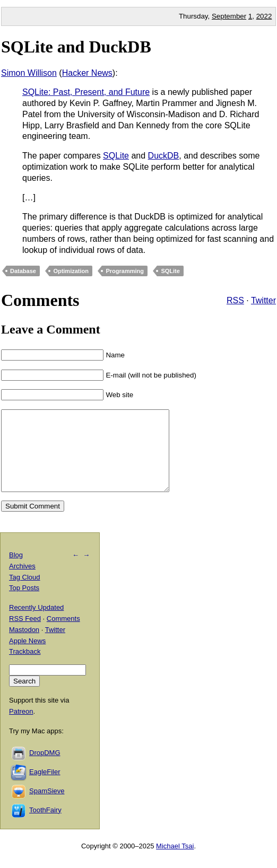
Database (23, 271)
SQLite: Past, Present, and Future (86, 92)
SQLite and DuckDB (76, 47)
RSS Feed (25, 634)
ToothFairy (45, 826)
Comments (63, 634)
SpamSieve (47, 807)
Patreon (21, 727)
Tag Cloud (25, 593)
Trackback (25, 667)
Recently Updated (36, 623)
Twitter (263, 300)
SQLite (116, 156)
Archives (22, 582)
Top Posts (24, 604)
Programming (125, 271)
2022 (264, 16)
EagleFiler (45, 788)
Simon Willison (29, 73)
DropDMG (45, 769)
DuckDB (164, 156)
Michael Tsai (175, 862)
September (229, 16)
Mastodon (24, 646)
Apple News (27, 657)
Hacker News (87, 73)
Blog (16, 571)
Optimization (71, 271)
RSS (235, 300)
